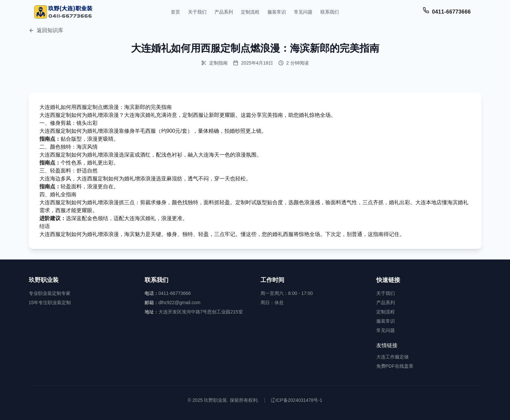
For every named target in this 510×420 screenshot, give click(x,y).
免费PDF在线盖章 (395, 366)
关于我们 (197, 12)
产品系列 (224, 12)
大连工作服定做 (393, 357)
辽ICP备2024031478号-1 (297, 400)
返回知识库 (46, 30)
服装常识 (277, 12)
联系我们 (330, 12)
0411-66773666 (451, 12)
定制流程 (250, 12)
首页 (175, 12)
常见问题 (303, 12)
